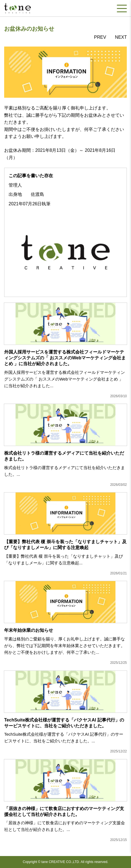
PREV (100, 37)
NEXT (121, 37)
